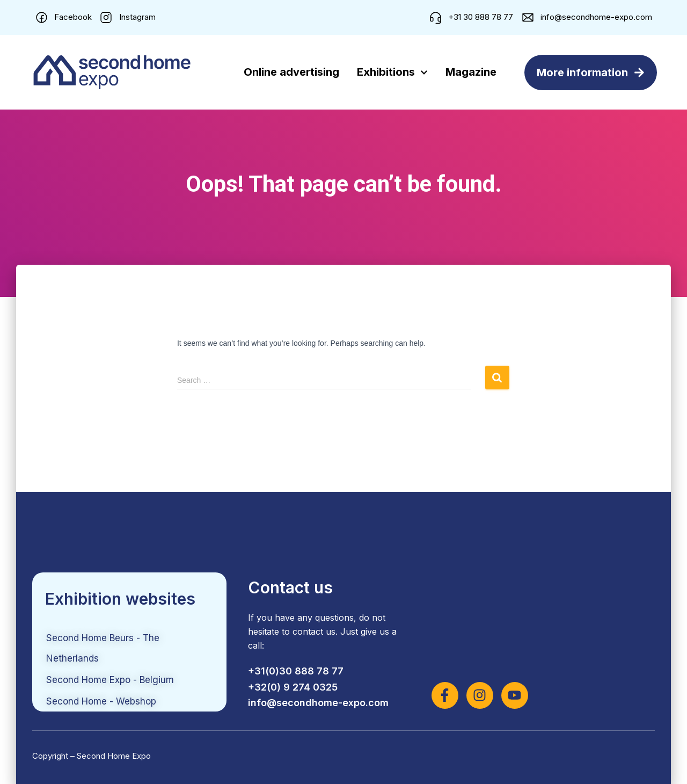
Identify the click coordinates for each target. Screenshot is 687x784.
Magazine (471, 72)
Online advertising (291, 72)
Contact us (290, 587)
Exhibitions (392, 72)
